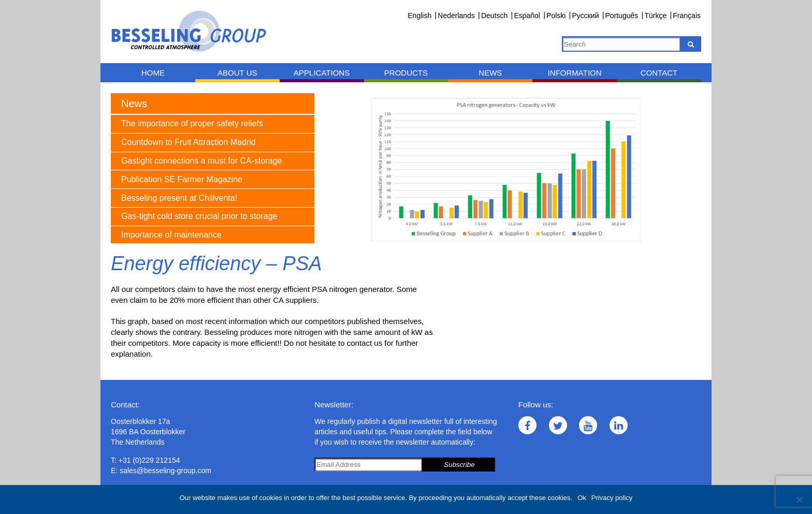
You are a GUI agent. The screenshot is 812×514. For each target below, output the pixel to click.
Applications (322, 73)
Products (406, 73)
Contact (659, 73)
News (490, 73)
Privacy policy (612, 498)
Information (575, 73)
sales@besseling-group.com (165, 471)
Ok (582, 498)
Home (153, 73)
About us (237, 73)
